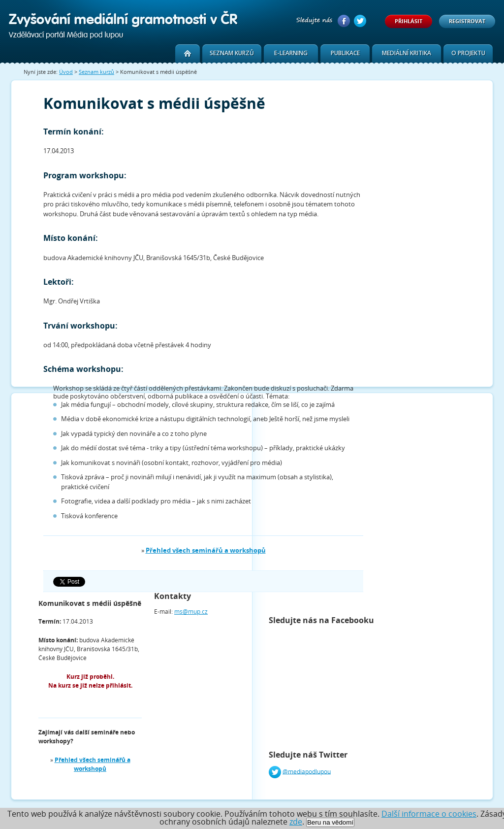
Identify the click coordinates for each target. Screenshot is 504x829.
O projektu (468, 53)
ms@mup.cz (191, 612)
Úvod (66, 72)
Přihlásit (409, 21)
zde (296, 822)
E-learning (291, 53)
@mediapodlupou (307, 771)
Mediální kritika (407, 53)
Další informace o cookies (429, 814)
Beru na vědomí (330, 822)
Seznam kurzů (232, 53)
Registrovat (467, 21)
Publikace (345, 53)
